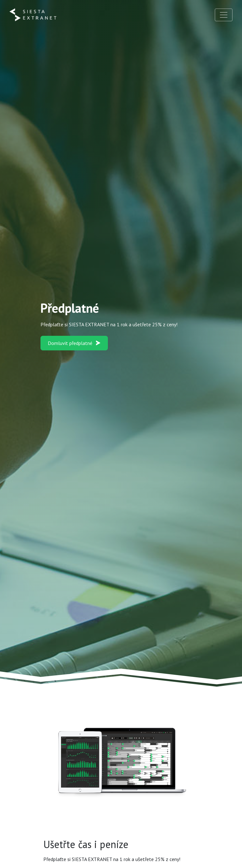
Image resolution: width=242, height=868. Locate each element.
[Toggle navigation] (224, 15)
